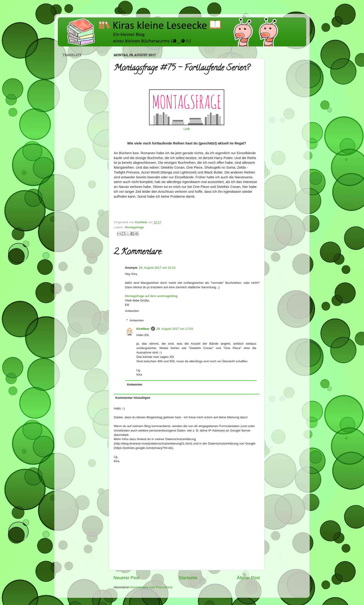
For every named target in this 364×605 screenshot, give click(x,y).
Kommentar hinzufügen (133, 398)
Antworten (132, 311)
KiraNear (143, 329)
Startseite (188, 578)
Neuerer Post (126, 578)
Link (187, 129)
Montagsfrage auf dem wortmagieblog (151, 296)
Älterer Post (248, 578)
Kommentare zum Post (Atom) (152, 587)
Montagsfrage (134, 227)
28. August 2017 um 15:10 (157, 268)
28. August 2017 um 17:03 (175, 329)
